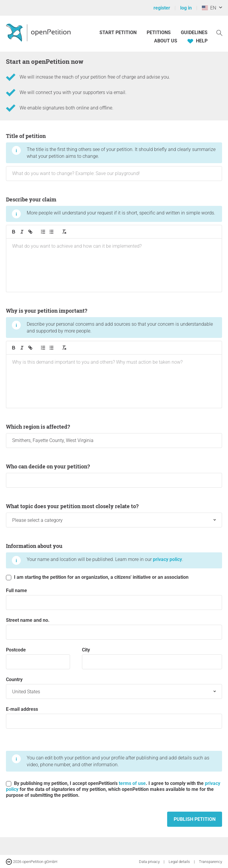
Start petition (118, 32)
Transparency (210, 862)
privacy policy (167, 559)
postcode (38, 658)
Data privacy (150, 862)
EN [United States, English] (209, 8)
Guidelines (194, 32)
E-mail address (114, 717)
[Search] (219, 32)
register (162, 8)
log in (186, 8)
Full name (114, 599)
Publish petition (195, 819)
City (152, 658)
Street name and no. (114, 628)
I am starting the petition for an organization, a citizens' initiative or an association (97, 577)
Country (114, 688)
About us (166, 41)
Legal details (180, 862)
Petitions (159, 32)
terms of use (132, 783)
